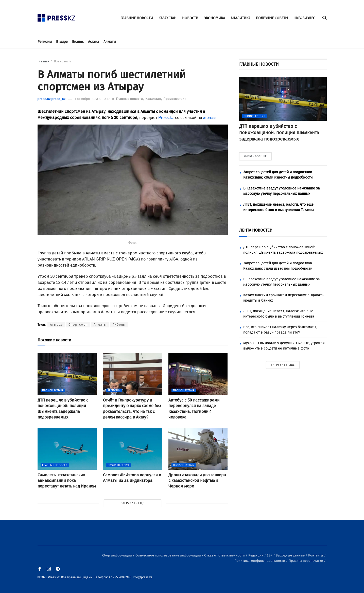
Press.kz (166, 118)
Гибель (119, 325)
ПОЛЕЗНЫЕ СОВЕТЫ (272, 18)
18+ (270, 555)
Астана (94, 42)
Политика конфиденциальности (260, 561)
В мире (62, 42)
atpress (210, 118)
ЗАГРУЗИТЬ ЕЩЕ (133, 503)
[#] (57, 16)
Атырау (56, 325)
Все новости (63, 61)
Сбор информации (117, 555)
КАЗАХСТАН (168, 18)
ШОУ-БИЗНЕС (304, 18)
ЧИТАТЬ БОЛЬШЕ (255, 156)
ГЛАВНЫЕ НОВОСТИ (137, 18)
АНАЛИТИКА (240, 18)
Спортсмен (78, 325)
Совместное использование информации (169, 555)
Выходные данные (291, 555)
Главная (44, 61)
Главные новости (130, 99)
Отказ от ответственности (225, 555)
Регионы (45, 42)
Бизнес (78, 42)
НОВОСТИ (190, 18)
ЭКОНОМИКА (214, 18)
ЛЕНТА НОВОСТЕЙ (256, 230)
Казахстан (153, 99)
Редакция (256, 555)
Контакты (316, 555)
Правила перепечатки (306, 561)
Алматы (110, 42)
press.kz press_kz (52, 99)
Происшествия (175, 99)
